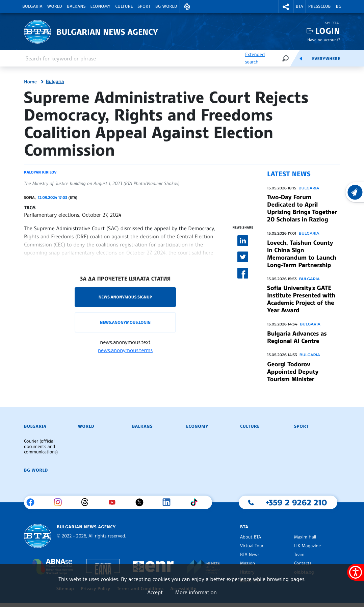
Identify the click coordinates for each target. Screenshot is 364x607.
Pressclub (320, 6)
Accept (155, 592)
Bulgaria (32, 6)
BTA (300, 6)
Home (30, 82)
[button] (187, 7)
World (55, 6)
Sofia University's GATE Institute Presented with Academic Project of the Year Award (301, 299)
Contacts (303, 563)
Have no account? (324, 40)
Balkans (76, 6)
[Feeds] (301, 58)
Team (299, 555)
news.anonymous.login (125, 322)
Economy (101, 6)
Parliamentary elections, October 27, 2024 (73, 215)
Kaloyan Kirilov (40, 172)
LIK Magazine (307, 546)
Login (328, 31)
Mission (248, 563)
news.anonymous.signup (125, 297)
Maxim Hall (305, 537)
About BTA (251, 537)
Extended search (255, 58)
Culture (124, 6)
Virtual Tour (252, 546)
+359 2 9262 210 (296, 502)
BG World (166, 6)
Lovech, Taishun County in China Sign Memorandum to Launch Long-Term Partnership (302, 254)
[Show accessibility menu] (356, 572)
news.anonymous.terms (125, 350)
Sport (144, 6)
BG (339, 6)
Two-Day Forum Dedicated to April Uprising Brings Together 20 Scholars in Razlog (302, 208)
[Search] (285, 58)
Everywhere (326, 59)
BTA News (250, 555)
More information (196, 592)
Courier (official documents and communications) (41, 447)
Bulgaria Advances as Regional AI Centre (297, 337)
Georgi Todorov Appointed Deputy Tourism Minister (293, 372)
